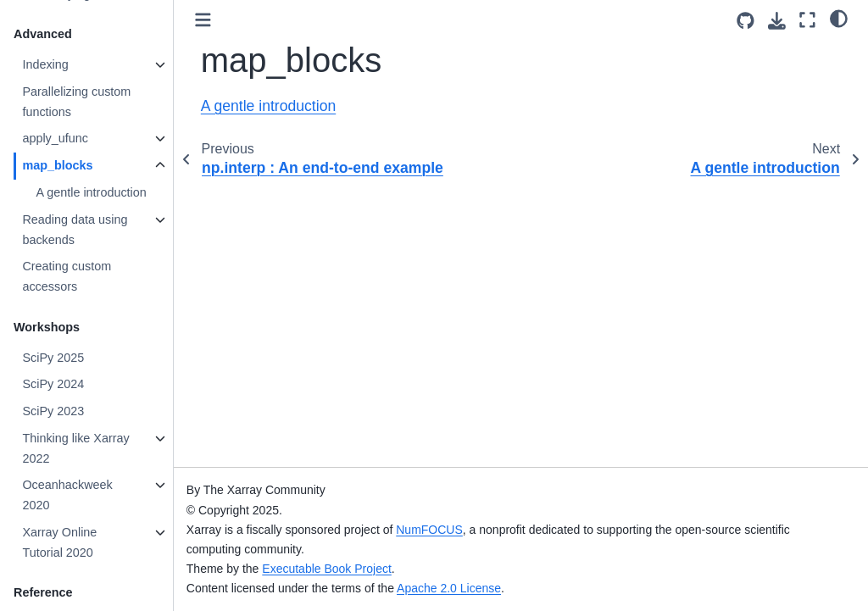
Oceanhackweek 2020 (67, 495)
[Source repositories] (746, 21)
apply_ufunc (55, 138)
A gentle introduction (91, 192)
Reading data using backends (75, 230)
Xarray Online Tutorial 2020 (59, 542)
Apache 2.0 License (449, 588)
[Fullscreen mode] (807, 20)
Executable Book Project (327, 569)
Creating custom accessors (67, 276)
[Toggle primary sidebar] (203, 20)
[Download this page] (777, 21)
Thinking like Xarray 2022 (75, 448)
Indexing (45, 64)
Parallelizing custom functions (76, 102)
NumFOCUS (429, 530)
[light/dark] (839, 18)
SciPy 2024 (53, 384)
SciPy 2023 (53, 411)
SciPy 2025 (53, 358)
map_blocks (57, 165)
